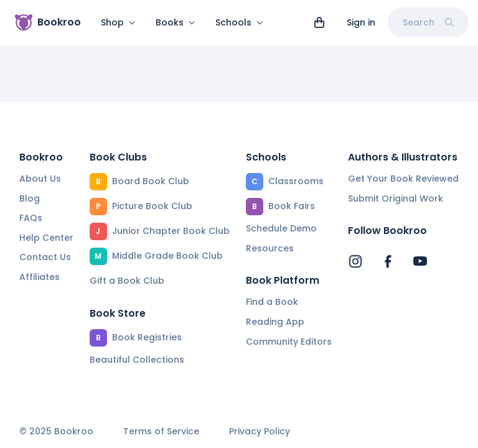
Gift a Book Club (127, 281)
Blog (30, 198)
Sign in (361, 22)
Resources (270, 248)
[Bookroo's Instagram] (355, 261)
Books (176, 22)
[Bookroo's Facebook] (388, 261)
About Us (40, 179)
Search (428, 22)
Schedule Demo (281, 228)
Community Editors (289, 342)
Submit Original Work (396, 198)
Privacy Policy (260, 432)
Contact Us (45, 257)
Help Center (46, 238)
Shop (118, 22)
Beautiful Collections (137, 360)
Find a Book (272, 302)
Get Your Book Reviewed (403, 179)
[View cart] (319, 22)
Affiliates (40, 277)
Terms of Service (161, 432)
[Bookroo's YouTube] (420, 261)
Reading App (275, 322)
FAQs (31, 218)
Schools (239, 22)
